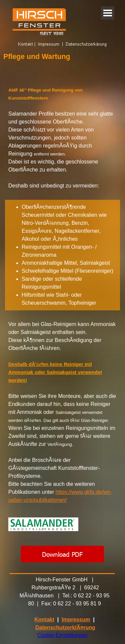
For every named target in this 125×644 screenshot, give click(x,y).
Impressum (76, 620)
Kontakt (44, 620)
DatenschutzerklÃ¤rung (65, 628)
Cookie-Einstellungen (62, 635)
